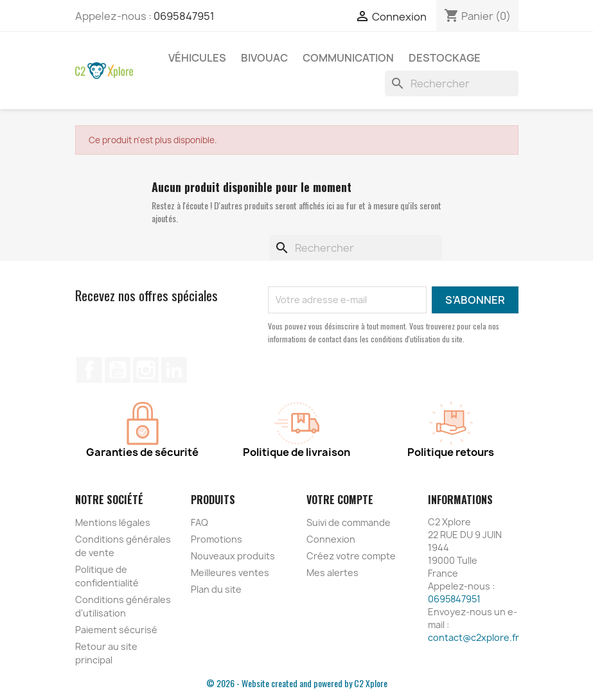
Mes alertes (332, 573)
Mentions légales (113, 522)
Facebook (89, 370)
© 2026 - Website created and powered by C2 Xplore (297, 683)
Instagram (146, 370)
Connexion (331, 539)
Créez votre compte (351, 556)
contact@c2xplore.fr (474, 637)
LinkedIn (174, 370)
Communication (348, 58)
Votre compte (340, 500)
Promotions (217, 539)
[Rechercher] (452, 83)
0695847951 (184, 16)
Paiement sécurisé (116, 630)
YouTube (118, 370)
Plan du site (216, 589)
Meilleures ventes (230, 573)
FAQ (199, 522)
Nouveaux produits (233, 556)
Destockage (445, 58)
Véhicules (197, 58)
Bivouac (264, 58)
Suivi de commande (349, 522)
